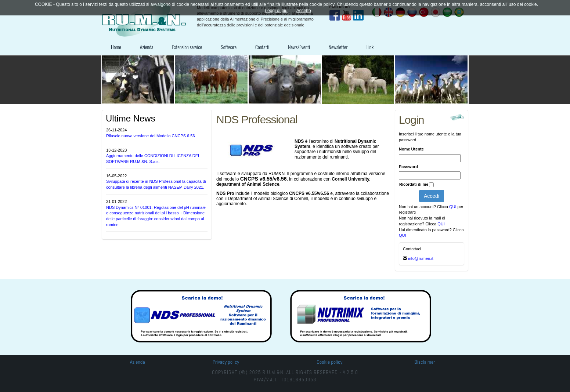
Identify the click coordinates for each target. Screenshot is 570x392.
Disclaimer (425, 362)
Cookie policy (329, 362)
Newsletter (338, 47)
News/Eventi (299, 47)
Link (370, 47)
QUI (453, 207)
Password (408, 167)
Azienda (147, 47)
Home (116, 47)
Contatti (262, 47)
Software (229, 47)
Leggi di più (276, 11)
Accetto (304, 11)
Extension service (187, 47)
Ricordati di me (414, 184)
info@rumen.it (421, 258)
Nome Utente (411, 149)
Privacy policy (226, 362)
